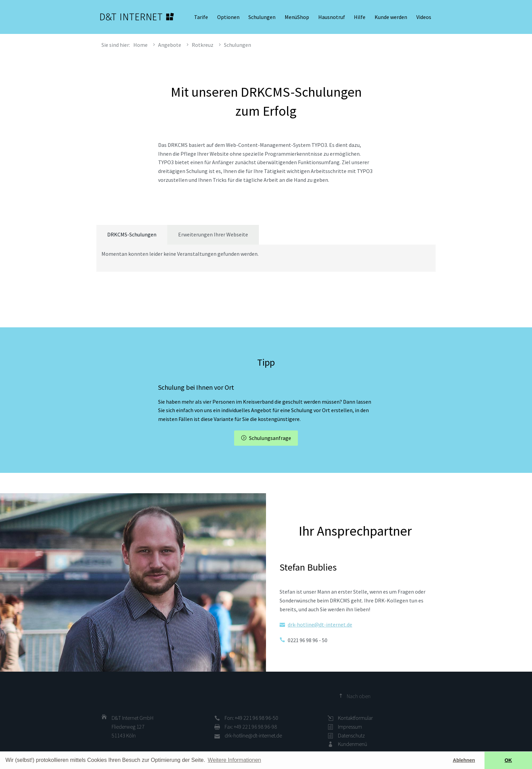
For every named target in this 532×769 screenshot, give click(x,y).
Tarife (201, 17)
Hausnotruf (332, 17)
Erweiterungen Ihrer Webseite (213, 234)
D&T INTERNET (137, 17)
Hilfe (360, 17)
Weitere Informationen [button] (234, 760)
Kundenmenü (353, 744)
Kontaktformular (355, 718)
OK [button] (508, 760)
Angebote (170, 45)
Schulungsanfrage (270, 438)
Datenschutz (351, 735)
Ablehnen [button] (464, 760)
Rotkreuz (203, 45)
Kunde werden (391, 17)
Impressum (350, 727)
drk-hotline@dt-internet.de (320, 624)
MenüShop (297, 17)
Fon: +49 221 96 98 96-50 (251, 718)
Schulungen (262, 17)
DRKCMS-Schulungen (132, 234)
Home (140, 45)
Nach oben (359, 696)
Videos (424, 17)
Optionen (228, 17)
